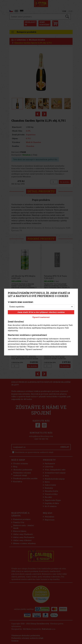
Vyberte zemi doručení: (21, 302)
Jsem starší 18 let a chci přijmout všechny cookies (41, 312)
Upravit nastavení (41, 317)
